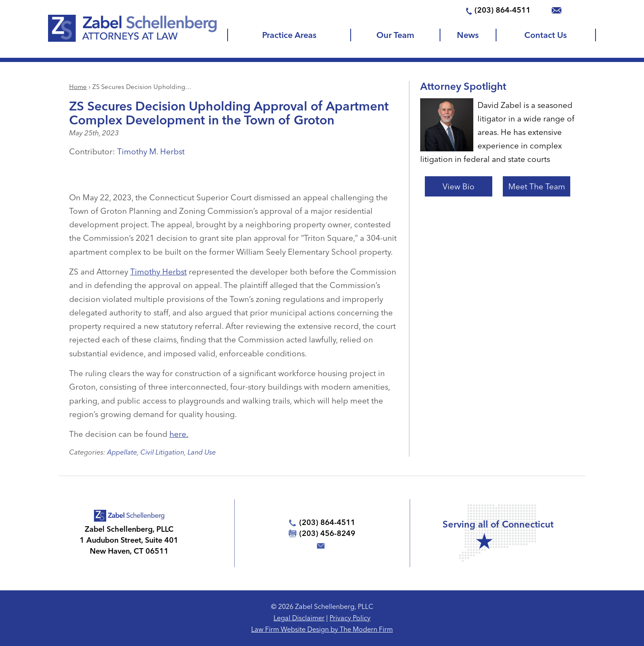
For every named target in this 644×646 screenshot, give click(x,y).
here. (179, 434)
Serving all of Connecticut (498, 524)
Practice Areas (289, 35)
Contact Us (546, 35)
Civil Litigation (162, 452)
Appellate (122, 452)
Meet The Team (537, 186)
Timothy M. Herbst (151, 151)
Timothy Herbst (158, 272)
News (468, 35)
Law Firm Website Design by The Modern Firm (322, 629)
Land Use (202, 452)
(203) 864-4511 (503, 10)
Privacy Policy (350, 618)
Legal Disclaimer (299, 618)
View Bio (459, 186)
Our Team (395, 35)
